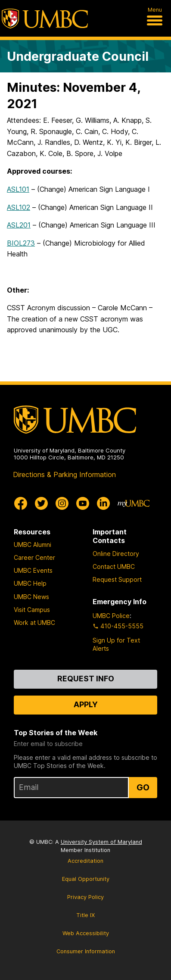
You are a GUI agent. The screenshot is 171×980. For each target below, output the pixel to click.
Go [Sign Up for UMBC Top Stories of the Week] (143, 787)
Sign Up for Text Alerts (116, 644)
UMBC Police (111, 616)
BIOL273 (21, 243)
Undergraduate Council (78, 56)
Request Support (117, 579)
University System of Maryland (101, 842)
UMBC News (31, 597)
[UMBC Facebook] (21, 503)
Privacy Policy (85, 897)
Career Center (34, 557)
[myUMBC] (134, 503)
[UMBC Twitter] (41, 503)
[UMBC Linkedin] (103, 503)
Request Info (86, 679)
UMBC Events (33, 570)
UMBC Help (30, 583)
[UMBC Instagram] (62, 503)
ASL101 (18, 189)
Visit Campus (32, 610)
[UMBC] (45, 19)
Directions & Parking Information (64, 474)
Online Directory (116, 554)
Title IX (85, 915)
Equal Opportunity (86, 879)
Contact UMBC (114, 566)
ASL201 (19, 225)
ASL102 (19, 207)
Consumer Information (86, 951)
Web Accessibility (86, 933)
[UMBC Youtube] (83, 503)
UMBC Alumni (33, 545)
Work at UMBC (34, 623)
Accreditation (85, 861)
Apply (86, 704)
